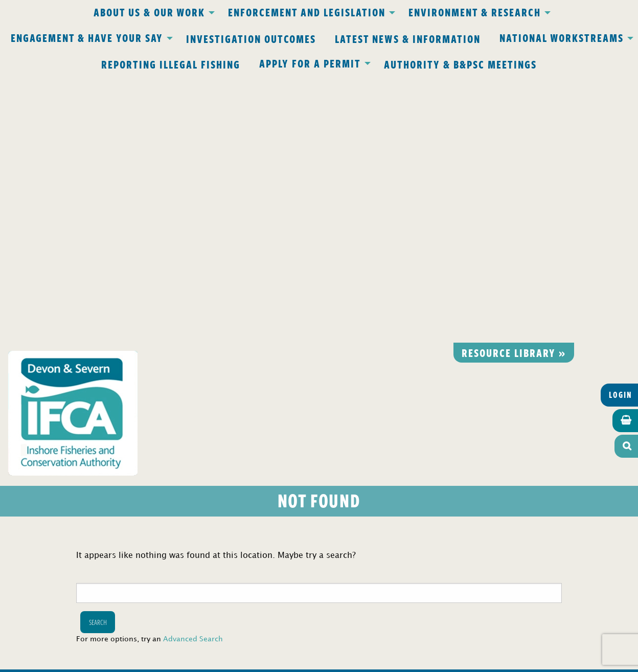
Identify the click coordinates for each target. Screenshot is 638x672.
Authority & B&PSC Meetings (460, 64)
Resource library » (514, 86)
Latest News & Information (408, 38)
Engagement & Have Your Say (87, 37)
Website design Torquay (248, 661)
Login (621, 128)
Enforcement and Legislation (307, 12)
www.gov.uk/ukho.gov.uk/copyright (279, 624)
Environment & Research (475, 12)
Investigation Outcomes (251, 38)
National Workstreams (562, 37)
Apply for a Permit (310, 63)
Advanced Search (193, 373)
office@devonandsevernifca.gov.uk (175, 508)
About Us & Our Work (149, 12)
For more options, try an (150, 373)
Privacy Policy (185, 449)
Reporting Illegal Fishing (171, 64)
